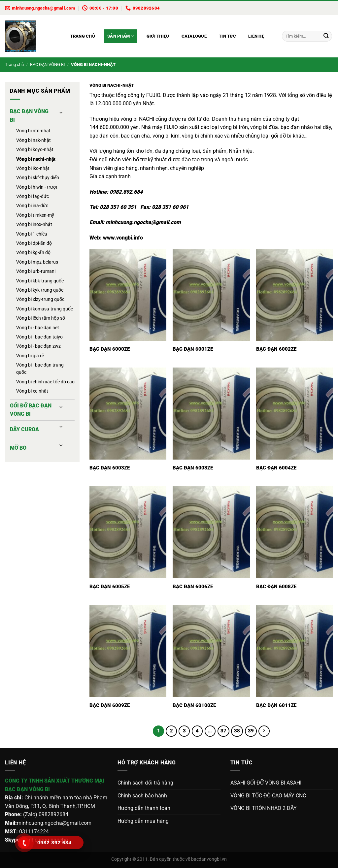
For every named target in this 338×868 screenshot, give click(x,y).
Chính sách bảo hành (142, 796)
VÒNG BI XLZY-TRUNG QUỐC (40, 299)
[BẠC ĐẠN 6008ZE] (295, 532)
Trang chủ (83, 36)
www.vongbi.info (123, 238)
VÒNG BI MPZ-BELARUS (37, 262)
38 (237, 731)
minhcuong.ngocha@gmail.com (143, 222)
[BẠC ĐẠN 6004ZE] (295, 414)
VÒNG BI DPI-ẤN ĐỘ (34, 243)
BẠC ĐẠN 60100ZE (194, 705)
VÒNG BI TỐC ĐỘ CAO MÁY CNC (268, 796)
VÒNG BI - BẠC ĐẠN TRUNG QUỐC (40, 369)
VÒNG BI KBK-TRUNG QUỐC (40, 281)
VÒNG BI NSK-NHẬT (34, 140)
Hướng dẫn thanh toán (144, 808)
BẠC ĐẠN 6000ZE (110, 349)
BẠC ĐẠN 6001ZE (193, 349)
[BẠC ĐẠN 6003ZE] (128, 414)
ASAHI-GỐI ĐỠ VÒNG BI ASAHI (266, 783)
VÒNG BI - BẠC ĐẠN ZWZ (38, 346)
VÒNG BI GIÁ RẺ (30, 356)
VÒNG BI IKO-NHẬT (33, 168)
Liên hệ (256, 36)
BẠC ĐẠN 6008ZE (276, 587)
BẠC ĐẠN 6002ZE (276, 349)
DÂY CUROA (24, 429)
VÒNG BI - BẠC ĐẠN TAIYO (39, 337)
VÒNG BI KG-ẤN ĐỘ (33, 252)
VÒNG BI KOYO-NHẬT (35, 149)
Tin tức (227, 36)
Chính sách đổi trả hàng (145, 783)
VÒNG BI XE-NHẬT (32, 391)
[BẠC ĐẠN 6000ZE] (128, 295)
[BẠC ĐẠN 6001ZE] (211, 295)
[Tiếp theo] (264, 731)
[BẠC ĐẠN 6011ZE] (295, 651)
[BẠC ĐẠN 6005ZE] (128, 532)
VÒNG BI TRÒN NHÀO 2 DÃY (264, 808)
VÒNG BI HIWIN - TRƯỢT (37, 187)
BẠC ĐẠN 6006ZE (193, 587)
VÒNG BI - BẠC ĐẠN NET (38, 328)
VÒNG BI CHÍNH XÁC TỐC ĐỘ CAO (45, 382)
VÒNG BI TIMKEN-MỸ (35, 215)
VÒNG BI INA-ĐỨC (32, 206)
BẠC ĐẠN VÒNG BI (48, 64)
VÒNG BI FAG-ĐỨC (33, 196)
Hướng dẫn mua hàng (143, 821)
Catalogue (194, 36)
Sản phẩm (121, 36)
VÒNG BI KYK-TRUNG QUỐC (40, 290)
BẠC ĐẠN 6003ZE (110, 468)
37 (223, 731)
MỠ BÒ (18, 448)
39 (251, 731)
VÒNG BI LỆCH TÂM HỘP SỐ (41, 318)
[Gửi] (326, 36)
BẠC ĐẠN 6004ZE (276, 468)
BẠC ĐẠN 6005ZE (110, 587)
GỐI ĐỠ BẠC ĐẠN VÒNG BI (31, 410)
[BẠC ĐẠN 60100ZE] (211, 651)
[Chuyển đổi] (61, 113)
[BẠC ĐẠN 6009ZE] (128, 651)
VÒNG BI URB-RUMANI (36, 271)
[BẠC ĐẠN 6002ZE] (295, 295)
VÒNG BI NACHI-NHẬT (36, 159)
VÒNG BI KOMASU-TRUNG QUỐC (45, 309)
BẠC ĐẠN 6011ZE (276, 705)
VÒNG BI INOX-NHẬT (34, 224)
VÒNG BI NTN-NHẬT (33, 131)
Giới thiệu (158, 36)
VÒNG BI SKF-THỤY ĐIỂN (38, 177)
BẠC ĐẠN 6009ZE (110, 705)
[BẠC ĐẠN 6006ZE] (211, 532)
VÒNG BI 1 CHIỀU (32, 234)
